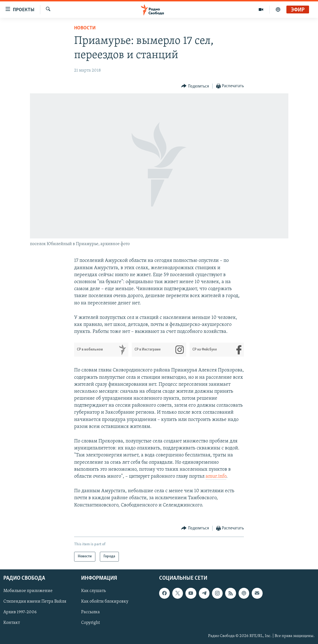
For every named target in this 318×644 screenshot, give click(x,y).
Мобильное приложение (28, 591)
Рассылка (90, 612)
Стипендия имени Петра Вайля (35, 602)
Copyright (90, 623)
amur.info (216, 476)
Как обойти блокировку (105, 602)
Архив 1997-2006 (20, 612)
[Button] (195, 86)
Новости (85, 28)
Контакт (12, 623)
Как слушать (93, 591)
